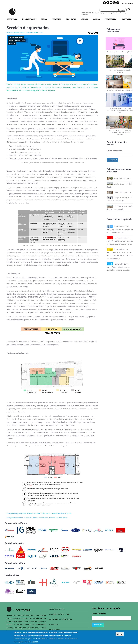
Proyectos (56, 19)
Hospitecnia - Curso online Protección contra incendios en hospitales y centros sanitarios (120, 241)
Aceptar (120, 634)
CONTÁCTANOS (55, 630)
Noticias (85, 19)
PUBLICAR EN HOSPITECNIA (59, 614)
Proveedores (111, 19)
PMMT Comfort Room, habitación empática (120, 71)
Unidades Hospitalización (17, 41)
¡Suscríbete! (112, 160)
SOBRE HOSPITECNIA (57, 609)
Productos (71, 19)
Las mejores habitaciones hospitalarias (120, 90)
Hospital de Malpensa (122, 178)
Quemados (12, 44)
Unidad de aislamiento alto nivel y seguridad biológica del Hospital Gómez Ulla (120, 110)
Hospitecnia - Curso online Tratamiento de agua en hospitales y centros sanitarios (118, 267)
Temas (44, 19)
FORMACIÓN (54, 625)
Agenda (96, 19)
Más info (35, 642)
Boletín (110, 144)
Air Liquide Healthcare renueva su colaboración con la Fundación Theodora (120, 132)
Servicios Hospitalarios (16, 38)
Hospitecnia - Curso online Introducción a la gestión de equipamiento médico (120, 229)
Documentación (29, 19)
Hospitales (126, 19)
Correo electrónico (114, 151)
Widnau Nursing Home (122, 192)
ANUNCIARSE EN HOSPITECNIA (61, 619)
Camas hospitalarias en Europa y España (120, 52)
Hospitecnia (12, 19)
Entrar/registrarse (128, 3)
